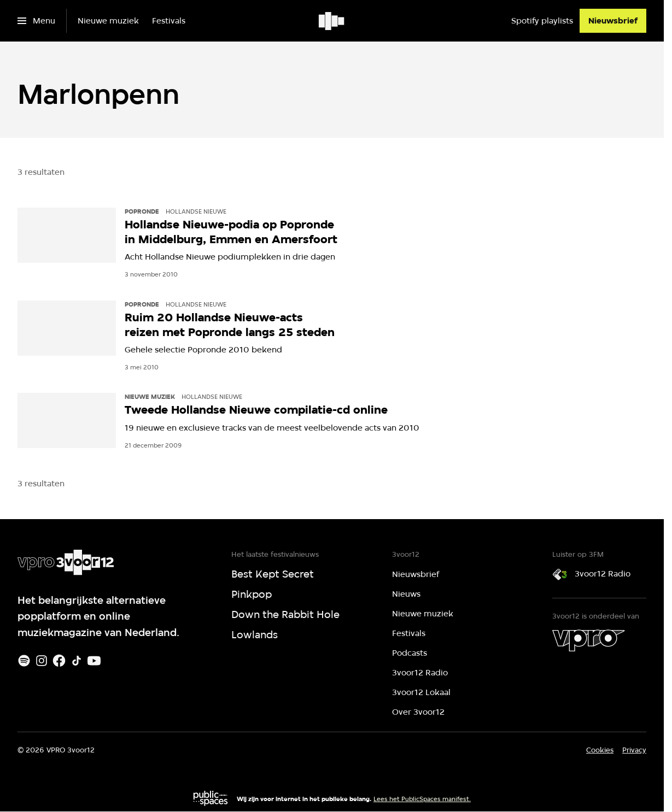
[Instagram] (42, 661)
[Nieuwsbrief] (613, 21)
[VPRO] (588, 640)
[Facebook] (59, 661)
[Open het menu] (36, 21)
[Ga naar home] (332, 21)
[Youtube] (94, 661)
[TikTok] (77, 661)
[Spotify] (24, 661)
